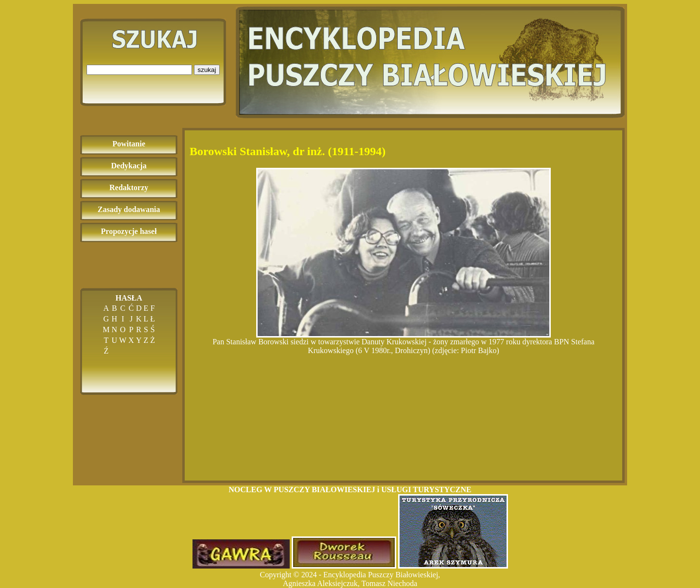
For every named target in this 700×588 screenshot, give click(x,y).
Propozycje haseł (129, 231)
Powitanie (129, 144)
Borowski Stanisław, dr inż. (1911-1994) (288, 151)
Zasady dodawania (129, 209)
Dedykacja (129, 166)
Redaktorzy (129, 187)
